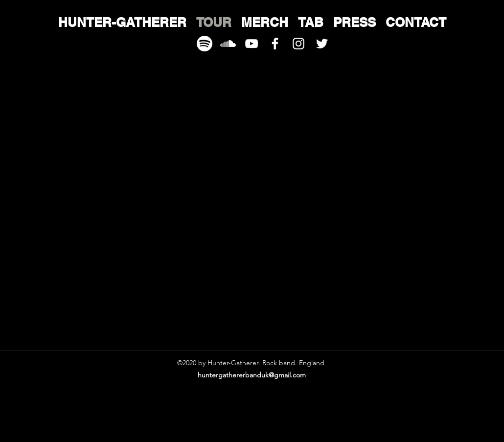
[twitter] (322, 44)
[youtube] (252, 44)
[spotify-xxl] (205, 44)
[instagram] (298, 44)
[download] (228, 44)
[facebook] (275, 44)
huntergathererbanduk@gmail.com (252, 375)
